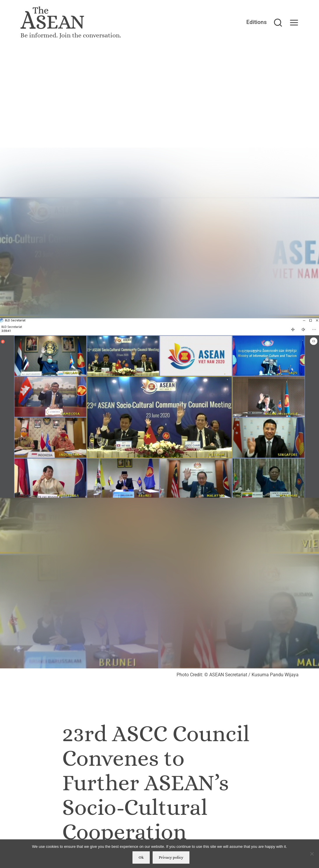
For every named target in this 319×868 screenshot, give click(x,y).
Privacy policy (171, 857)
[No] (312, 854)
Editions (257, 22)
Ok (141, 857)
